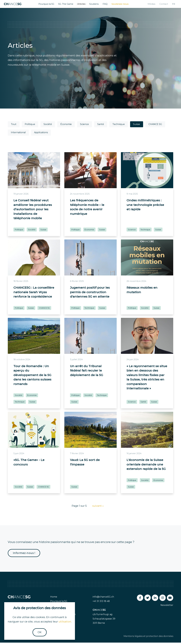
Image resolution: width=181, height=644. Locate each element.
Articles (82, 5)
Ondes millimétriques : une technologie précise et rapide (145, 206)
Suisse (137, 126)
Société (48, 126)
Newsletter (167, 607)
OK (40, 632)
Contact (162, 5)
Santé (101, 126)
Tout (14, 126)
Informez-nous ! (24, 554)
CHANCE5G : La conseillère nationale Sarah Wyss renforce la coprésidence (34, 294)
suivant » (98, 507)
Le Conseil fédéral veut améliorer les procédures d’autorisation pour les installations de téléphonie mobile (33, 211)
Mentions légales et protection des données (148, 638)
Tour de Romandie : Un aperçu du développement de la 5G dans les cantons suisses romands (32, 376)
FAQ (107, 5)
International (18, 134)
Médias (149, 5)
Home (54, 598)
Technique (119, 126)
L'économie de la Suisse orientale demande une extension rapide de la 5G (146, 466)
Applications (41, 134)
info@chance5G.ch (103, 598)
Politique (30, 126)
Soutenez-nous (122, 5)
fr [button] (172, 5)
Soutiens (96, 5)
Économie (66, 126)
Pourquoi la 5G (46, 5)
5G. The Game (66, 5)
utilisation (65, 622)
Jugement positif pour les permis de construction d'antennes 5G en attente (90, 294)
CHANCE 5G (155, 126)
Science (84, 126)
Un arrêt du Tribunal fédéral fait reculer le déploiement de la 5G (87, 372)
